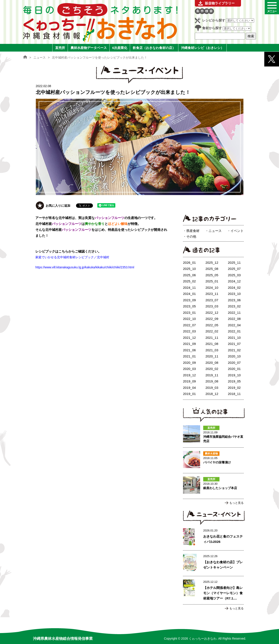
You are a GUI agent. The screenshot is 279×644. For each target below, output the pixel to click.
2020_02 (212, 369)
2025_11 (234, 263)
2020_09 (189, 363)
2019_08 (212, 381)
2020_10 (234, 356)
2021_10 (234, 338)
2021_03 (212, 350)
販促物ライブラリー (220, 3)
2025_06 (189, 275)
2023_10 (234, 294)
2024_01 (189, 294)
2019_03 (212, 388)
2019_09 (189, 381)
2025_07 (234, 269)
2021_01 (189, 356)
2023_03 (212, 306)
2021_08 (212, 344)
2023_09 (189, 300)
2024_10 (212, 288)
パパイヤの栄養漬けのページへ (213, 460)
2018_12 (212, 394)
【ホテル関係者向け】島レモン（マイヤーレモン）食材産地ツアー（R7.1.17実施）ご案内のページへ (213, 590)
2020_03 (189, 369)
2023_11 (212, 294)
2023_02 (234, 306)
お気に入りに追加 (58, 206)
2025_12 (212, 263)
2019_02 (234, 388)
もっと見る (236, 503)
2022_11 (234, 313)
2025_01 (212, 281)
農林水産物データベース (89, 48)
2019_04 (189, 388)
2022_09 (212, 319)
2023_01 (189, 313)
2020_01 (234, 369)
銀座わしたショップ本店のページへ (213, 486)
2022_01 (234, 331)
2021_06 (189, 350)
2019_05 (234, 381)
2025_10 (189, 269)
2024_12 (234, 281)
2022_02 (212, 331)
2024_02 (234, 288)
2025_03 (234, 275)
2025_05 (212, 275)
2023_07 (212, 300)
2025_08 (212, 269)
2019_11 (212, 375)
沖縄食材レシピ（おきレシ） (202, 48)
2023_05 (189, 306)
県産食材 (193, 231)
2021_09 (189, 344)
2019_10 (234, 375)
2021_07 (234, 344)
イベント (237, 231)
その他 (191, 236)
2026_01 (189, 263)
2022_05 (212, 325)
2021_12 (189, 338)
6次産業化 (120, 48)
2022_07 (189, 325)
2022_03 (189, 331)
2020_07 (234, 363)
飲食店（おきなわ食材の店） (154, 48)
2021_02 (234, 350)
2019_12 (189, 375)
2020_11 (212, 356)
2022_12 (212, 313)
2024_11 (189, 288)
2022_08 (234, 319)
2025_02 (189, 281)
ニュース (215, 231)
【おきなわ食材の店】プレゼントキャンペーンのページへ (213, 563)
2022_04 (234, 325)
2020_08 (212, 363)
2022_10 (189, 319)
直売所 (60, 48)
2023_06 (234, 300)
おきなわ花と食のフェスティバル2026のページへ (213, 538)
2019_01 (189, 394)
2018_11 (234, 394)
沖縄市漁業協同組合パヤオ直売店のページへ (213, 435)
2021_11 (212, 338)
